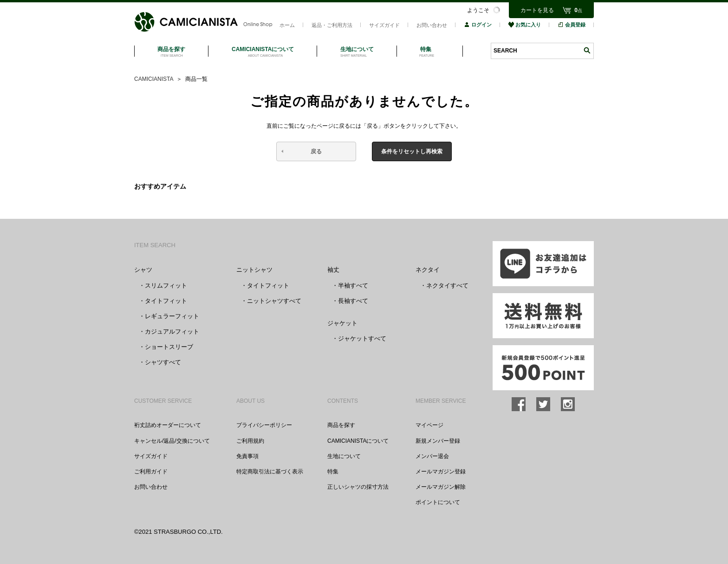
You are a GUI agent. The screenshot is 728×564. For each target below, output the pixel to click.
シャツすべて (163, 362)
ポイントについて (438, 502)
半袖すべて (353, 285)
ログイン (478, 25)
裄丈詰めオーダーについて (168, 425)
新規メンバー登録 (438, 441)
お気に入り (525, 25)
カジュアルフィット (172, 331)
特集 (333, 472)
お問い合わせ (432, 25)
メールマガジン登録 (441, 472)
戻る (316, 151)
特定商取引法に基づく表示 (270, 472)
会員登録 (572, 25)
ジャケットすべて (362, 338)
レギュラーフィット (172, 316)
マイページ (429, 425)
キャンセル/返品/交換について (172, 441)
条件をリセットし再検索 (412, 151)
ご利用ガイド (151, 472)
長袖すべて (353, 301)
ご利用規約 (250, 441)
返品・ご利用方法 (332, 25)
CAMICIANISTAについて (358, 441)
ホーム (287, 25)
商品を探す (341, 425)
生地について (344, 456)
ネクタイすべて (447, 285)
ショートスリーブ (169, 347)
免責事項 (247, 456)
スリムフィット (166, 285)
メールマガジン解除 (441, 487)
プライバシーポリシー (264, 425)
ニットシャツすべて (274, 301)
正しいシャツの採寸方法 (358, 487)
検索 (587, 50)
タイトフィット (166, 301)
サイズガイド (384, 25)
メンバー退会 (432, 456)
